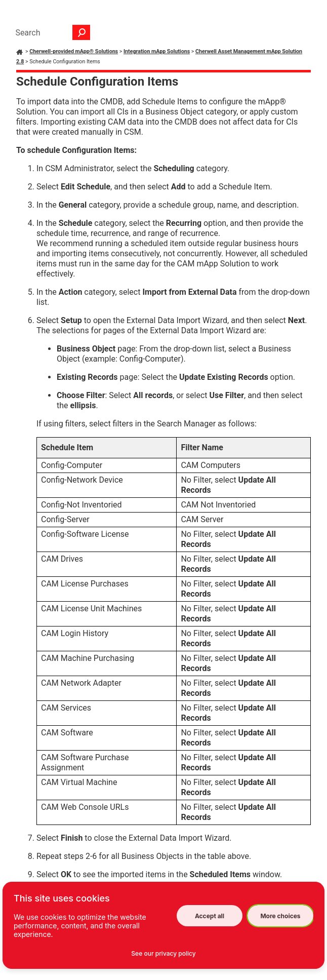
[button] (81, 32)
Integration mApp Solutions (157, 51)
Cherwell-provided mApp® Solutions (74, 51)
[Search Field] (50, 32)
